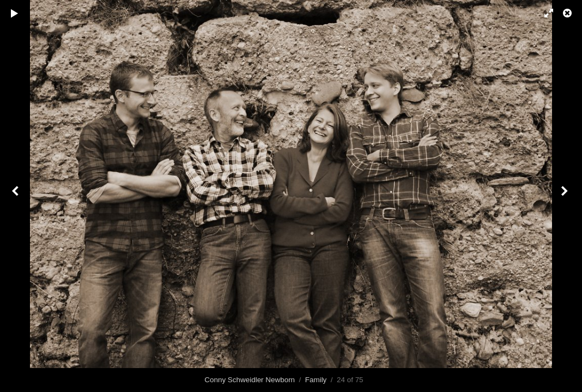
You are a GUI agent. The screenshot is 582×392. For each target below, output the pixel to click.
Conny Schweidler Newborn (250, 380)
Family (316, 380)
